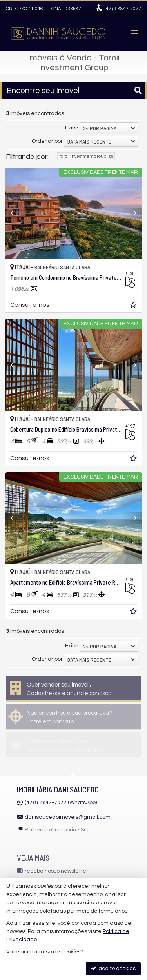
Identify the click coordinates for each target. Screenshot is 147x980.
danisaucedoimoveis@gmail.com (68, 817)
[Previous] (15, 213)
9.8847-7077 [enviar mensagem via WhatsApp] (123, 9)
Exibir (72, 128)
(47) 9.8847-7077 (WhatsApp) (61, 803)
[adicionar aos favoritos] (134, 306)
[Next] (132, 213)
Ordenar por (47, 141)
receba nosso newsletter (56, 871)
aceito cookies (113, 968)
